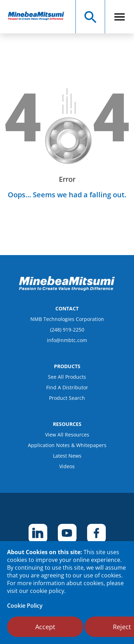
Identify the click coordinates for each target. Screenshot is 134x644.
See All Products (67, 377)
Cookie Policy (25, 606)
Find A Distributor (67, 387)
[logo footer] (67, 289)
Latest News (67, 456)
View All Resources (67, 435)
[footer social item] (38, 533)
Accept (45, 627)
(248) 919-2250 (67, 330)
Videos (67, 466)
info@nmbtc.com (67, 340)
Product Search (67, 398)
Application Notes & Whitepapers (67, 445)
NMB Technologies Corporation (67, 319)
